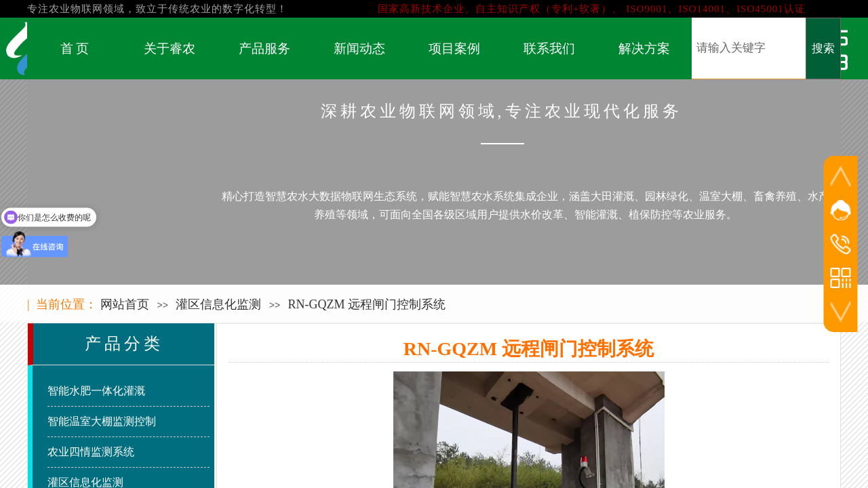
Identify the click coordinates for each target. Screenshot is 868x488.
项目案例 (454, 48)
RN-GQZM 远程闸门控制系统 (367, 304)
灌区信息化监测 (218, 304)
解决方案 (644, 48)
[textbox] (749, 48)
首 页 (75, 48)
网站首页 (125, 304)
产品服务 (264, 48)
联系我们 (549, 48)
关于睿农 (170, 48)
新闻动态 (359, 48)
